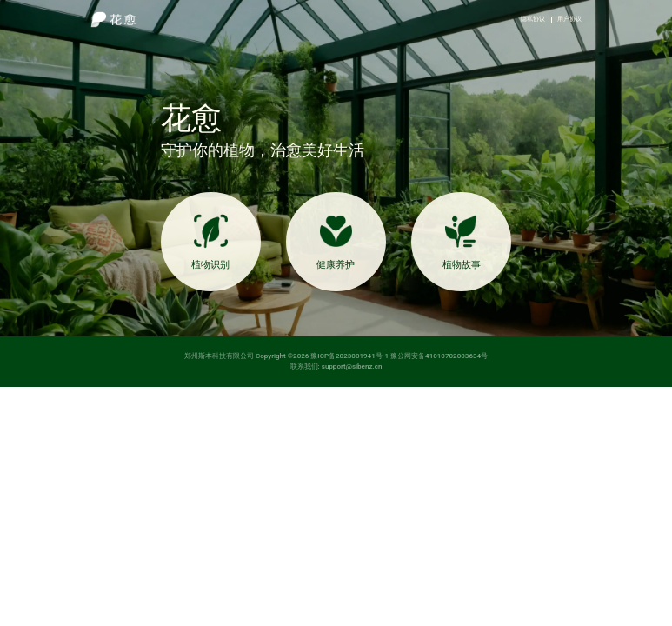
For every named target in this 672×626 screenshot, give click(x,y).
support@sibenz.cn (352, 366)
